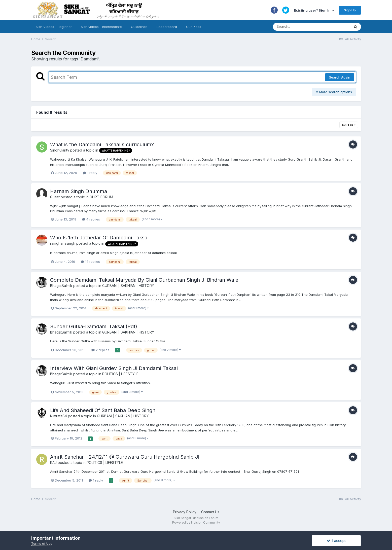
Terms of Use (42, 543)
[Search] (307, 27)
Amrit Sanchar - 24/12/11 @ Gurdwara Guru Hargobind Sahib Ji (125, 457)
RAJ (53, 463)
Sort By (349, 125)
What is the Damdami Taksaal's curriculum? (102, 144)
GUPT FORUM (101, 197)
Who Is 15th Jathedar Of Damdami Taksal (99, 238)
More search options (334, 92)
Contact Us (210, 512)
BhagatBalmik (61, 286)
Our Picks (194, 27)
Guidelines (139, 27)
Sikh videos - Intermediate (101, 27)
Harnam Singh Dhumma (79, 191)
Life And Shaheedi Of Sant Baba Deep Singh (103, 410)
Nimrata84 (59, 416)
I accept (336, 541)
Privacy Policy (185, 512)
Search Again (340, 77)
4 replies (91, 219)
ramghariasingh (63, 243)
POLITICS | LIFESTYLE (120, 374)
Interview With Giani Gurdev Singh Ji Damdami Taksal (114, 368)
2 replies (100, 350)
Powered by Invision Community (196, 522)
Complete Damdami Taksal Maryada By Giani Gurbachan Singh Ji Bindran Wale (144, 280)
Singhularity (60, 150)
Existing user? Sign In (314, 10)
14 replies (90, 262)
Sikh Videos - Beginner (54, 27)
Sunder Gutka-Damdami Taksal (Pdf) (94, 326)
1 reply (90, 173)
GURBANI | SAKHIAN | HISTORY (128, 286)
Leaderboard (167, 27)
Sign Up (350, 10)
